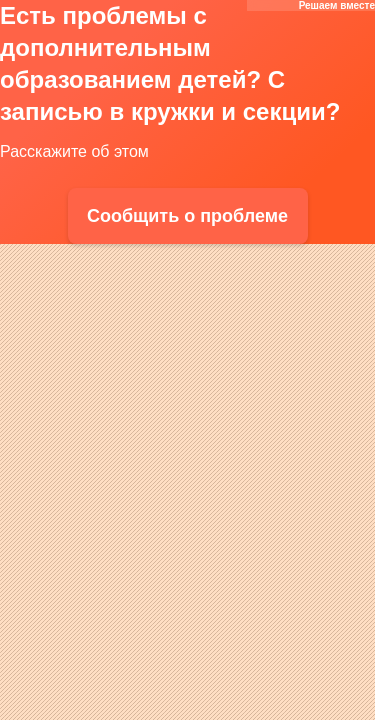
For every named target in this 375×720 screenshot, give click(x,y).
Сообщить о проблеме (187, 216)
